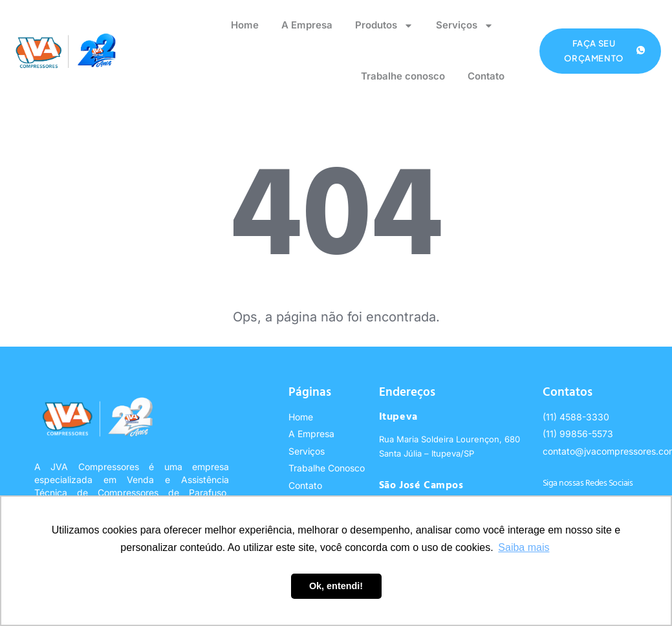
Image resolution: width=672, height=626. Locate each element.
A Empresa (307, 25)
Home (245, 25)
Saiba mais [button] (524, 547)
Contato (486, 76)
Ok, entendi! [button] (336, 586)
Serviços (465, 26)
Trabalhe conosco (403, 76)
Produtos (384, 26)
